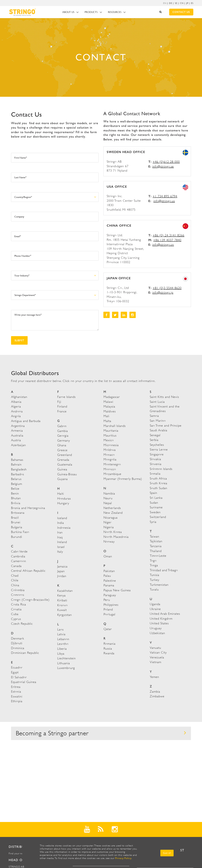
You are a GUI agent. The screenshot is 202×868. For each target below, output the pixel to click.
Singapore (157, 454)
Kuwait (62, 610)
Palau (107, 576)
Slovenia (156, 464)
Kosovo (62, 605)
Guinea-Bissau (67, 474)
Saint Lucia (157, 402)
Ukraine (155, 609)
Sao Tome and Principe (166, 426)
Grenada (63, 460)
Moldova (110, 450)
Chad (15, 576)
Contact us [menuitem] (181, 12)
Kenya (61, 595)
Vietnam (156, 662)
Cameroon (19, 561)
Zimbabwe (157, 696)
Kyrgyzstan (65, 615)
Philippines (111, 605)
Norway (109, 542)
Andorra (17, 411)
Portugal (109, 614)
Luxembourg (66, 668)
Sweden (155, 512)
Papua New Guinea (117, 590)
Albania (16, 402)
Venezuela (157, 657)
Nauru (108, 498)
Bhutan (16, 498)
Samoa (154, 416)
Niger (107, 522)
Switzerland (158, 517)
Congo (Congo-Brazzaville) (30, 600)
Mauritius (110, 435)
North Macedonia (116, 537)
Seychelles (157, 445)
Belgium (17, 484)
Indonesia (64, 528)
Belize (15, 489)
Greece (62, 450)
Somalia (155, 474)
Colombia (18, 590)
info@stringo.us (164, 201)
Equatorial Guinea (24, 682)
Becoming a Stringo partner (101, 733)
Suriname (156, 507)
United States (159, 623)
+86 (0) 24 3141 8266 (168, 235)
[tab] (103, 733)
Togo (153, 561)
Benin (15, 493)
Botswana (18, 513)
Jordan (62, 576)
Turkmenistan (159, 585)
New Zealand (113, 513)
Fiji (59, 402)
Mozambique (112, 474)
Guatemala (65, 464)
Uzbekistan (157, 633)
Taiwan (154, 537)
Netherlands (112, 508)
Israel (61, 547)
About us (68, 12)
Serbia (154, 440)
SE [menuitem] (176, 3)
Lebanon (63, 639)
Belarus (16, 479)
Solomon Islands (161, 469)
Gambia (63, 431)
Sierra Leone (159, 450)
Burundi (17, 537)
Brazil (15, 518)
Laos (60, 629)
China (15, 585)
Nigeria (109, 527)
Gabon (62, 426)
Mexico (109, 440)
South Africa (158, 479)
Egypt (15, 672)
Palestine (110, 581)
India (61, 523)
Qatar (108, 629)
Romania (110, 644)
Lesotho (63, 644)
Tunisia (154, 575)
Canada (16, 566)
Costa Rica (19, 604)
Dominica (18, 648)
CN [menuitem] (182, 3)
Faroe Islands (66, 397)
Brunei (16, 522)
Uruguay (156, 628)
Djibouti (17, 643)
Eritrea (16, 687)
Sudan (154, 503)
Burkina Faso (20, 532)
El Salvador (19, 677)
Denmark (18, 638)
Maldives (110, 411)
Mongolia (110, 459)
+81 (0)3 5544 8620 (167, 288)
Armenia (17, 431)
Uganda (155, 604)
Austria (16, 440)
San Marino (158, 421)
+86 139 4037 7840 (167, 240)
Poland (108, 609)
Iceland (62, 518)
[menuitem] (165, 3)
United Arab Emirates (165, 614)
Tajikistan (156, 541)
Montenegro (112, 464)
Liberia (62, 649)
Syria (153, 522)
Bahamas (17, 460)
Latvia (61, 634)
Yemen (154, 677)
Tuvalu (154, 589)
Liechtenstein (67, 658)
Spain (153, 493)
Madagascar (112, 397)
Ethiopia (17, 701)
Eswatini (17, 696)
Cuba (15, 614)
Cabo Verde (19, 551)
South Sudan (159, 488)
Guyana (62, 479)
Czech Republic (22, 624)
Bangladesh (19, 469)
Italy (60, 552)
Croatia (16, 609)
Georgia (63, 436)
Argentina (18, 426)
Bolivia (16, 503)
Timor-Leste (158, 556)
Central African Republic (28, 571)
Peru (107, 600)
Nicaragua (111, 518)
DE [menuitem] (171, 3)
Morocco (110, 469)
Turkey (154, 580)
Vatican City (158, 652)
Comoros (18, 595)
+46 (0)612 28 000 (166, 162)
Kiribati (62, 600)
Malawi (108, 402)
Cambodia (18, 556)
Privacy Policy (123, 858)
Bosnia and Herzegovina (28, 508)
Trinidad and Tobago (164, 570)
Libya (61, 654)
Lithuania (64, 663)
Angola (16, 416)
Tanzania (156, 546)
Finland (62, 407)
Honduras (64, 499)
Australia (17, 435)
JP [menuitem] (187, 3)
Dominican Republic (25, 653)
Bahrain (16, 464)
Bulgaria (17, 527)
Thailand (156, 551)
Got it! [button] (167, 853)
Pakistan (109, 571)
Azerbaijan (18, 445)
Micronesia (111, 445)
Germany (64, 441)
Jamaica (62, 566)
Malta (107, 421)
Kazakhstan (65, 591)
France (62, 411)
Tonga (154, 565)
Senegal (155, 435)
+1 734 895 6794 (165, 196)
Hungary (63, 503)
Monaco (109, 455)
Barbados (18, 474)
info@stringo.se (163, 166)
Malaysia (109, 407)
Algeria (16, 407)
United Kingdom (161, 619)
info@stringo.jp (163, 293)
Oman (108, 556)
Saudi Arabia (159, 430)
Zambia (155, 692)
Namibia (109, 493)
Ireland (62, 542)
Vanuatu (155, 648)
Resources (115, 12)
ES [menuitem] (192, 3)
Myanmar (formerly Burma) (123, 479)
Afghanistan (19, 397)
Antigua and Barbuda (26, 421)
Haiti (61, 494)
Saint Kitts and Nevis (164, 397)
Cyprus (16, 619)
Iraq (60, 537)
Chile (15, 580)
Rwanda (109, 653)
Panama (109, 585)
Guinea (62, 469)
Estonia (16, 692)
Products (91, 12)
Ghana (62, 445)
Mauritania (111, 431)
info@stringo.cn (163, 245)
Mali (106, 416)
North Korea (113, 532)
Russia (108, 649)
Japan (61, 571)
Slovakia (155, 459)
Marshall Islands (115, 426)
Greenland (65, 455)
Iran (60, 532)
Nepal (108, 503)
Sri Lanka (156, 498)
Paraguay (110, 595)
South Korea (159, 483)
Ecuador (17, 667)
